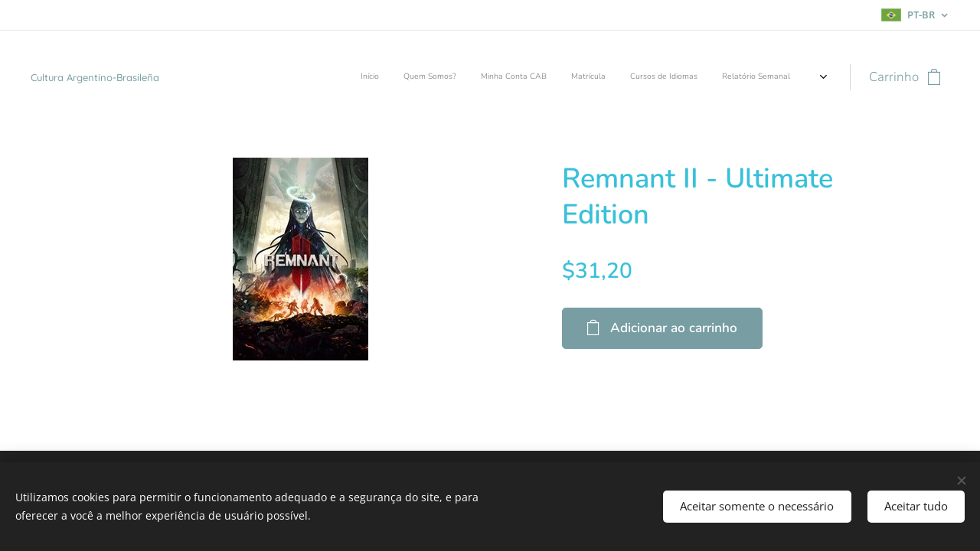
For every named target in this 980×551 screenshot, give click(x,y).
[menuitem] (679, 77)
